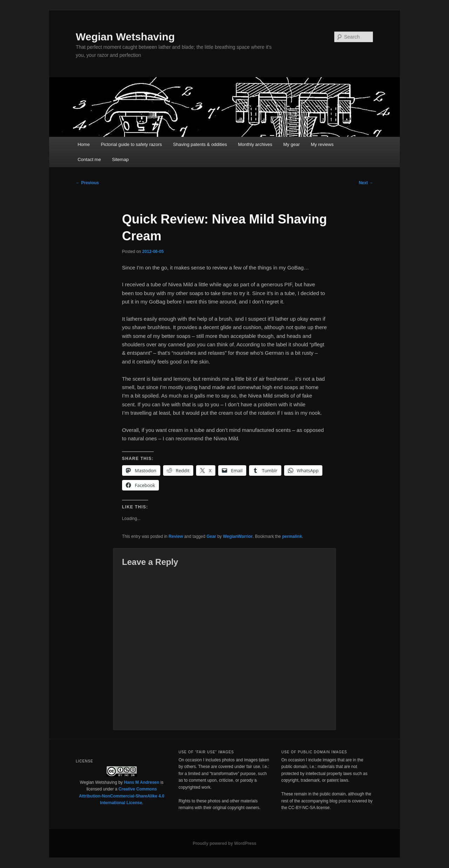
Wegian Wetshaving (125, 37)
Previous (87, 183)
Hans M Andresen (142, 782)
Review (176, 536)
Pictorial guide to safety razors (131, 144)
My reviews (322, 144)
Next (366, 183)
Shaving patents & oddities (200, 144)
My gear (292, 144)
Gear (211, 536)
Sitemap (120, 159)
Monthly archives (255, 144)
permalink (292, 536)
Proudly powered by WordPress (224, 843)
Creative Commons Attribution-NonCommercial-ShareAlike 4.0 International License (122, 796)
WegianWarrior (238, 536)
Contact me (89, 159)
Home (84, 144)
